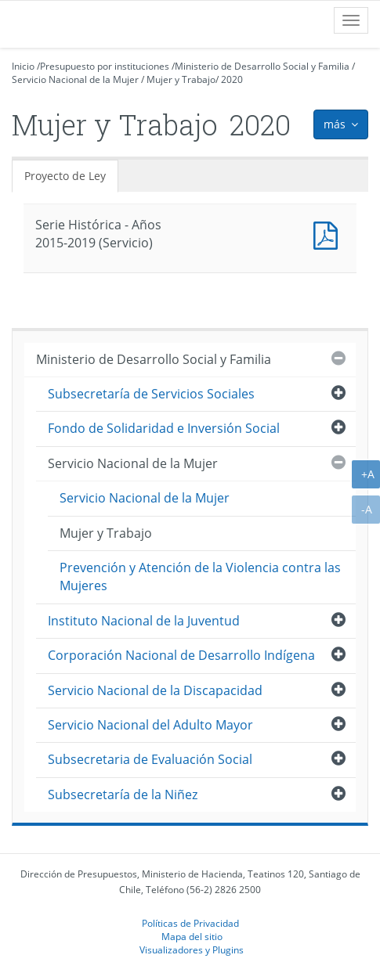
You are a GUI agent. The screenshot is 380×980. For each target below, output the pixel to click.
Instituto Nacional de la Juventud (144, 621)
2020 (232, 79)
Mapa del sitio (192, 936)
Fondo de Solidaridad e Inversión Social (164, 428)
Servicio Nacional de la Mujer (75, 79)
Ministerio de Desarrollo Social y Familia (262, 66)
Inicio (23, 66)
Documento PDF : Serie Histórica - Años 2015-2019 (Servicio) (329, 234)
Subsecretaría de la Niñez (123, 794)
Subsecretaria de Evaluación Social (150, 759)
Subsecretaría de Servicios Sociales (151, 394)
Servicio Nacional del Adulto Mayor (150, 725)
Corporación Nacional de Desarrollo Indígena (181, 655)
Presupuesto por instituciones (105, 66)
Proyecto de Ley (65, 176)
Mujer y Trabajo (181, 79)
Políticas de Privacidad (190, 923)
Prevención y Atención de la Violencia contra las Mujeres (200, 576)
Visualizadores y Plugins (192, 949)
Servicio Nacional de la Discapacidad (155, 690)
